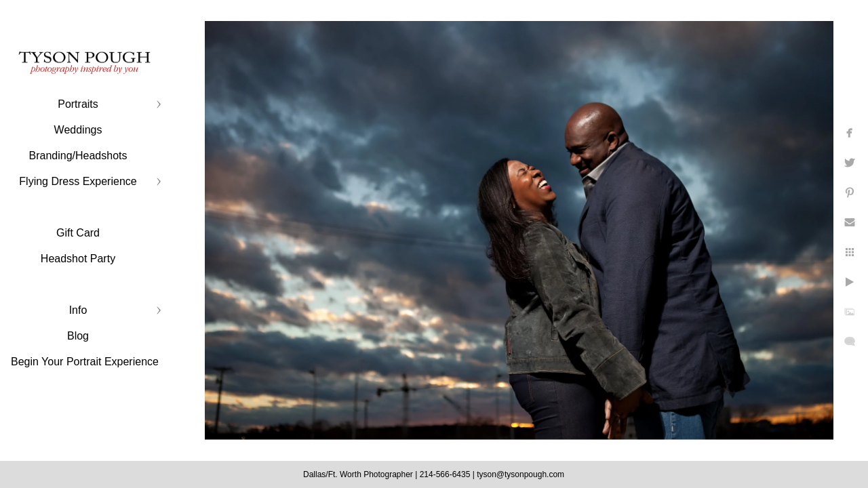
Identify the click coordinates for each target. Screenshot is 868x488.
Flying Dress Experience (78, 181)
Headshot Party (78, 259)
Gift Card (78, 233)
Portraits (78, 104)
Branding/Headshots (78, 156)
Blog (78, 336)
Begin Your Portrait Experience (85, 362)
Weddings (78, 130)
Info (78, 310)
